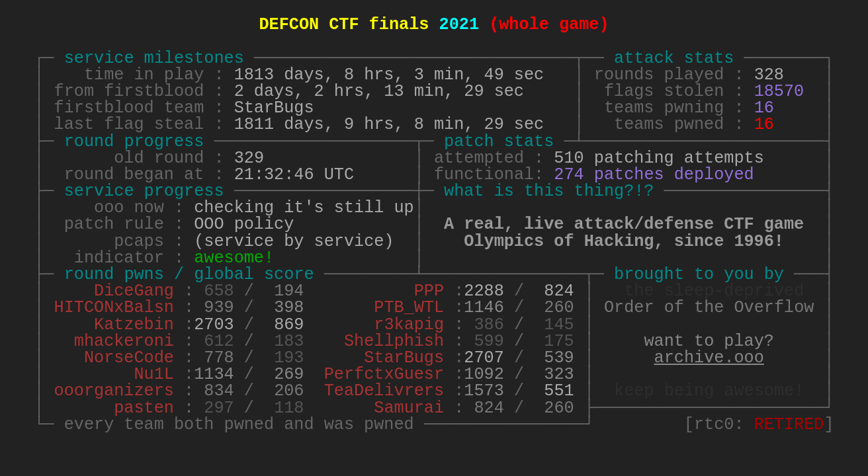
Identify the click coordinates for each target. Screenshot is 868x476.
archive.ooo (709, 358)
